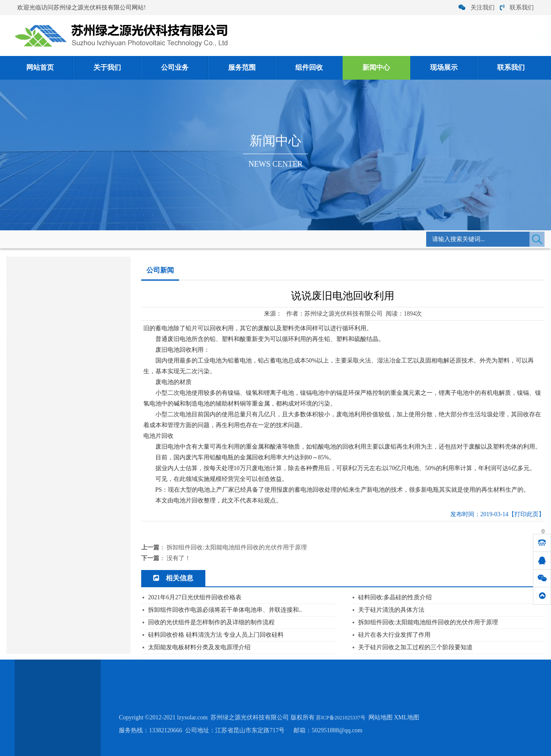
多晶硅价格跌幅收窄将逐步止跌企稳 (59, 383)
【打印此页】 (526, 514)
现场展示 (444, 68)
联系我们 (517, 8)
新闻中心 (376, 68)
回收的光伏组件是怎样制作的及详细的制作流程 (211, 622)
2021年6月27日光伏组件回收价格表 (195, 597)
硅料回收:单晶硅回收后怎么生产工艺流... (65, 409)
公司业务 (175, 68)
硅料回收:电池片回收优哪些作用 (55, 476)
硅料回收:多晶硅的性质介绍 (395, 597)
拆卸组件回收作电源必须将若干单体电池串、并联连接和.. (225, 610)
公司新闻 (142, 239)
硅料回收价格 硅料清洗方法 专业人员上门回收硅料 (216, 635)
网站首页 (40, 68)
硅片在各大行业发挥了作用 (48, 423)
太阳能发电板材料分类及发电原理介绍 (62, 436)
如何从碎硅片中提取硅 (43, 463)
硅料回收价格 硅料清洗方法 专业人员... (63, 396)
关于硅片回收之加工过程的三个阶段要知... (67, 449)
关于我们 (107, 68)
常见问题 (21, 332)
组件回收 (309, 68)
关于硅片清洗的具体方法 (391, 610)
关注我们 (477, 8)
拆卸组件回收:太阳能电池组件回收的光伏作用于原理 (237, 547)
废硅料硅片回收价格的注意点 (51, 489)
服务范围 (242, 68)
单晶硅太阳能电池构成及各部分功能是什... (67, 369)
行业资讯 (21, 312)
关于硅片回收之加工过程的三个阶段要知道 (415, 647)
